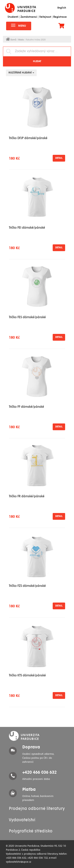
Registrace (60, 17)
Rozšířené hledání (21, 73)
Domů (11, 40)
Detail (59, 158)
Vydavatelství (22, 820)
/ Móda (21, 40)
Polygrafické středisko (31, 831)
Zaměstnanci (29, 17)
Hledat (37, 61)
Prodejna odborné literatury (37, 809)
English (62, 8)
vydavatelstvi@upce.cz (19, 862)
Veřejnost (45, 17)
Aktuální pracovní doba (36, 779)
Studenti (13, 17)
